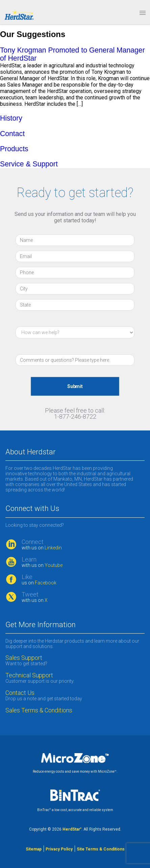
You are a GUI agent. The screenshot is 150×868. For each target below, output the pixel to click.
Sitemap (34, 849)
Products (14, 149)
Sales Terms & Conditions (40, 710)
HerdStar (72, 829)
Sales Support (24, 658)
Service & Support (29, 164)
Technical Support (29, 675)
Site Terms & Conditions (101, 849)
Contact (12, 134)
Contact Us (20, 693)
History (11, 118)
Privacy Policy (59, 849)
